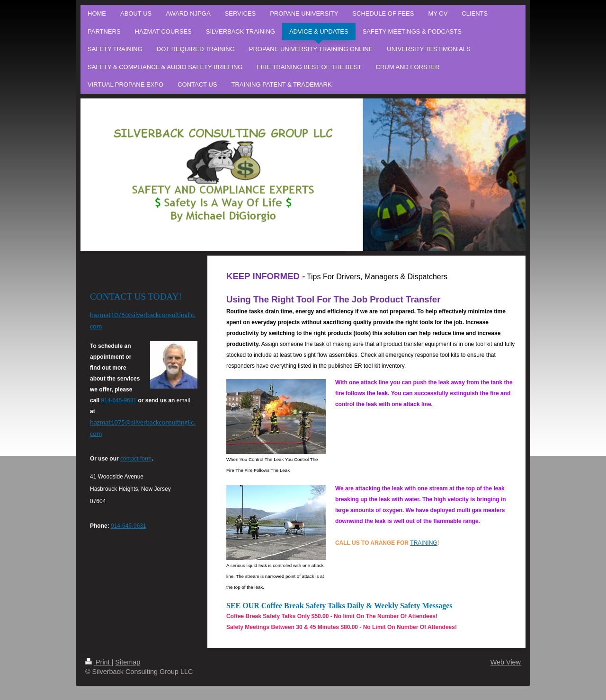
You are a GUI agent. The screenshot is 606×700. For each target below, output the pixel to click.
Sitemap (128, 662)
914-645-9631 (119, 400)
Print (98, 662)
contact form (136, 459)
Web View (506, 662)
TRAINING (423, 543)
